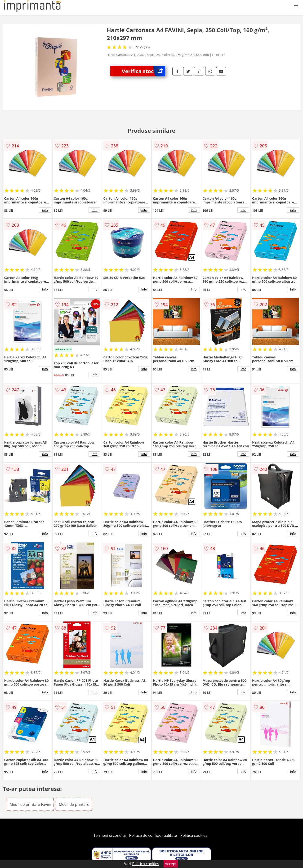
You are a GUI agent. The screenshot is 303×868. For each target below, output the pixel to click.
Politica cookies (194, 835)
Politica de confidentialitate (153, 835)
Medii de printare (74, 804)
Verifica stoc (143, 71)
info (45, 210)
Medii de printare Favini (30, 804)
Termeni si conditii (110, 835)
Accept (171, 864)
